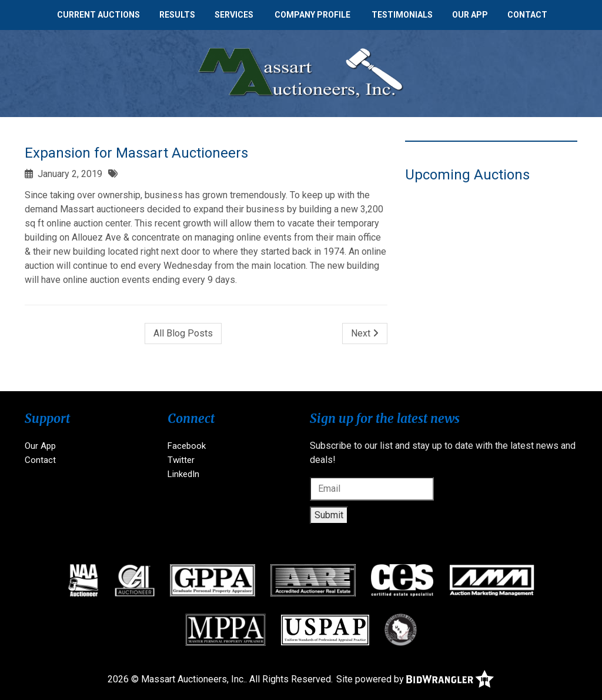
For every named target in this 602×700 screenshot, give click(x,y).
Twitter (181, 460)
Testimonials (402, 15)
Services (234, 15)
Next (365, 333)
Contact (527, 15)
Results (177, 15)
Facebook (187, 446)
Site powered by (415, 679)
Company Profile (312, 15)
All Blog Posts (183, 333)
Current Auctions (98, 15)
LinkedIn (183, 474)
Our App (470, 15)
